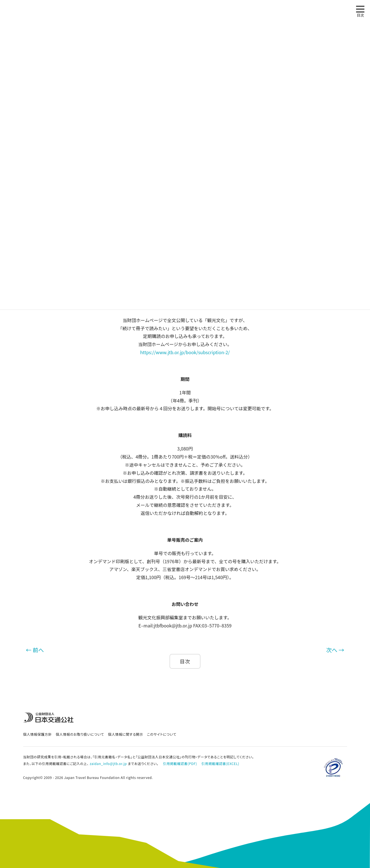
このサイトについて (162, 734)
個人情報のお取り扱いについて (80, 734)
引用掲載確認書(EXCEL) (220, 763)
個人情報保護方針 (38, 734)
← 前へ (35, 650)
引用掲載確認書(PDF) (180, 763)
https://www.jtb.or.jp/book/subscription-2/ (185, 352)
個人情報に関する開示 (126, 734)
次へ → (335, 650)
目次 (185, 661)
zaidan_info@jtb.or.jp (108, 763)
